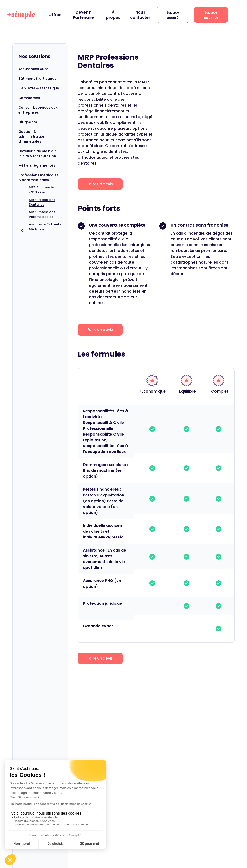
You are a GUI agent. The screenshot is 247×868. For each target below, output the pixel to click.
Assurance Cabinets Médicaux (45, 227)
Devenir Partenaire (83, 15)
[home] (21, 15)
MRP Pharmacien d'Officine (42, 190)
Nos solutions (34, 56)
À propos (113, 15)
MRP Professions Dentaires (42, 202)
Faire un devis (100, 184)
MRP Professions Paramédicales (42, 214)
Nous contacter (140, 15)
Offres (55, 15)
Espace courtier (211, 15)
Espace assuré (173, 15)
